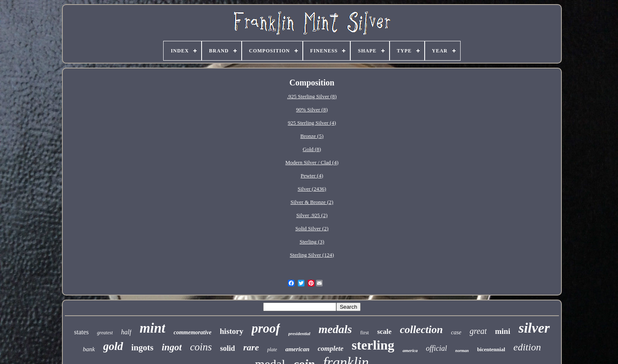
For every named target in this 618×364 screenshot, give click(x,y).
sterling (373, 345)
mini (503, 331)
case (456, 332)
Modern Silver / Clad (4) (312, 162)
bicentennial (491, 349)
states (81, 332)
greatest (105, 333)
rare (251, 347)
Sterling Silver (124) (312, 255)
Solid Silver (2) (312, 228)
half (126, 332)
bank (89, 349)
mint (152, 328)
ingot (172, 347)
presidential (299, 333)
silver (534, 328)
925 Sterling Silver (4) (312, 123)
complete (330, 349)
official (436, 348)
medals (335, 329)
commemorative (193, 332)
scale (384, 332)
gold (113, 346)
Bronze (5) (312, 136)
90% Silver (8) (312, 110)
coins (201, 347)
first (365, 332)
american (297, 349)
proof (266, 328)
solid (228, 348)
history (232, 331)
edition (527, 347)
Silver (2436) (312, 189)
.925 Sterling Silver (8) (312, 96)
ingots (143, 347)
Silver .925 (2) (312, 215)
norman (462, 351)
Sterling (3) (312, 242)
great (478, 331)
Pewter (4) (312, 176)
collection (421, 330)
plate (272, 350)
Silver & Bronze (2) (312, 202)
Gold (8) (312, 149)
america (410, 350)
